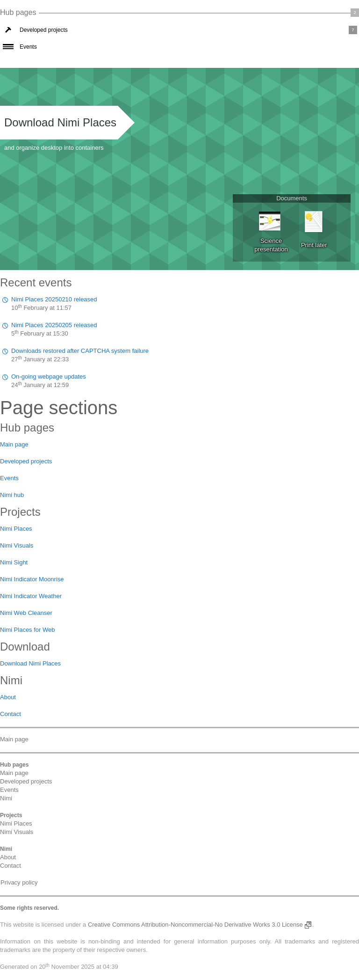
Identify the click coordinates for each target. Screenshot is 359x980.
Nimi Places (16, 529)
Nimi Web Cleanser (26, 613)
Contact (11, 714)
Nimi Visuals (17, 545)
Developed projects (44, 30)
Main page (14, 444)
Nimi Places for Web (28, 630)
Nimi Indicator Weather (31, 596)
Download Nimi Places (60, 122)
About (8, 697)
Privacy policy (19, 882)
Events (28, 47)
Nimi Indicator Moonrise (32, 579)
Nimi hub (12, 495)
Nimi (6, 798)
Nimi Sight (14, 562)
